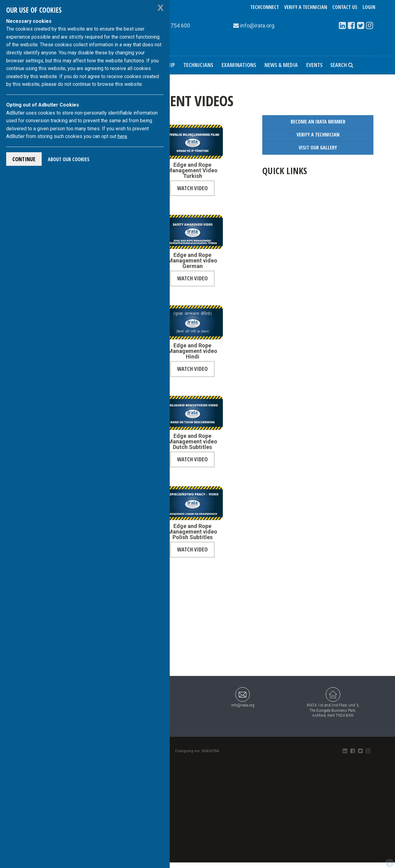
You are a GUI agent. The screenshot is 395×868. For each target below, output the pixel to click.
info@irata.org (243, 697)
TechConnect (265, 7)
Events (314, 65)
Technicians (198, 65)
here (122, 136)
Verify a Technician (306, 7)
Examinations (239, 65)
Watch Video (192, 188)
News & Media (281, 65)
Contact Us (345, 7)
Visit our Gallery (318, 148)
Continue (24, 159)
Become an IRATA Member (318, 122)
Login (369, 7)
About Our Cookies (69, 159)
